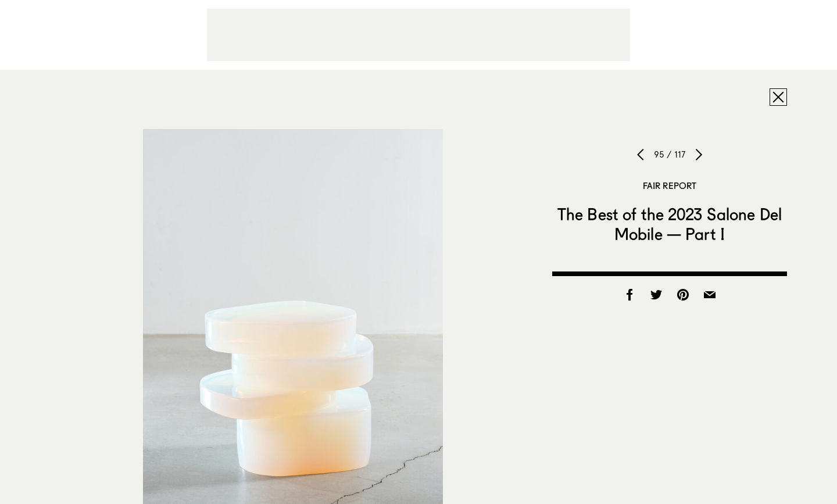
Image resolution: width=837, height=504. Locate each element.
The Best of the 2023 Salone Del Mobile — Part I (670, 224)
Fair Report (670, 185)
